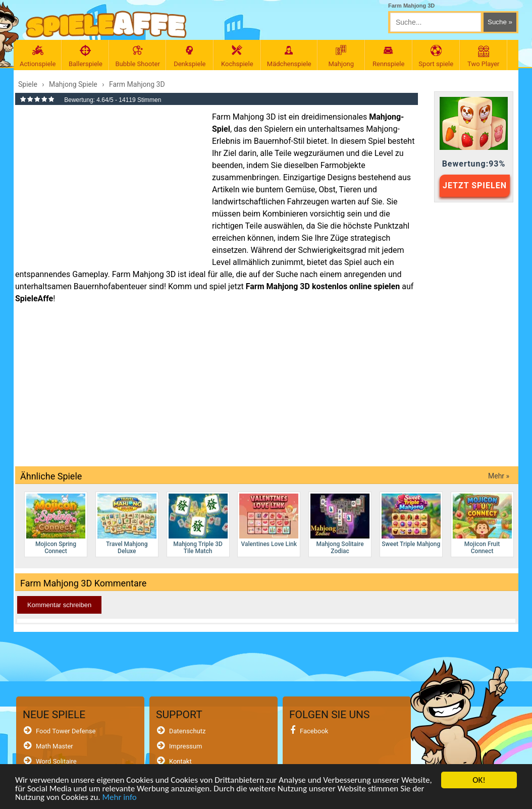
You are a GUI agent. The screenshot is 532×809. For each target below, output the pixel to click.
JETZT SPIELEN (475, 185)
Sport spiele (436, 56)
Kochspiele (237, 56)
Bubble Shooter (137, 56)
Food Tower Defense (66, 731)
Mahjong (341, 56)
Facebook (314, 731)
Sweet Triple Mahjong (411, 521)
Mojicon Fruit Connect (482, 524)
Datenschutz (187, 731)
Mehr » (499, 476)
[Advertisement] (109, 184)
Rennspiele (389, 56)
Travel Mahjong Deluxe (127, 524)
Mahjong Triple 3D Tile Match (198, 524)
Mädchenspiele (289, 56)
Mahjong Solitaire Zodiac (340, 524)
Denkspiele (190, 56)
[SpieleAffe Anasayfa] (106, 24)
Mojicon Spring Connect (56, 524)
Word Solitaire (56, 761)
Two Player (484, 56)
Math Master (55, 746)
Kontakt (180, 761)
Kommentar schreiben (59, 605)
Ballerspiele (85, 56)
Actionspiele (38, 56)
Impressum (185, 746)
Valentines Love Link (269, 521)
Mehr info (119, 797)
